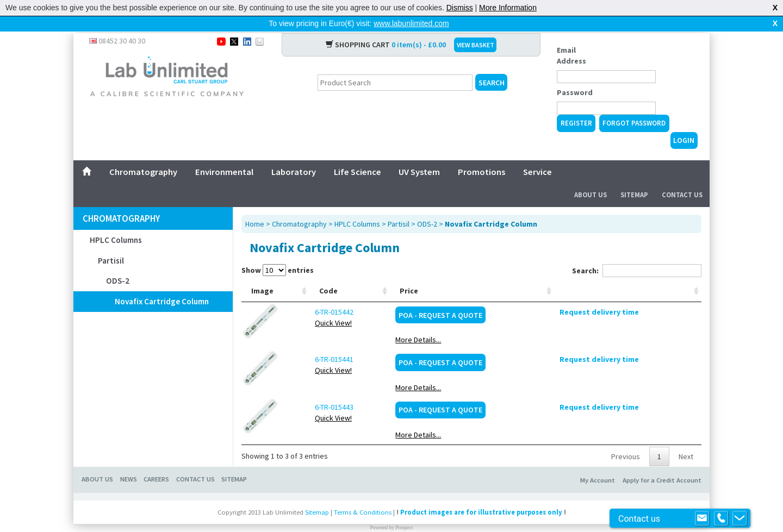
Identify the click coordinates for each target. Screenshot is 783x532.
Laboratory (294, 154)
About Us (591, 177)
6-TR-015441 (308, 342)
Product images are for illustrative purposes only (481, 495)
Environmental (224, 154)
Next (686, 439)
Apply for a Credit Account (662, 463)
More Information (508, 8)
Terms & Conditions (363, 495)
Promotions (481, 154)
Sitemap (634, 177)
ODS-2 (118, 263)
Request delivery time (656, 295)
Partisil (111, 243)
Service (537, 154)
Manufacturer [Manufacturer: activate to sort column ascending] (476, 273)
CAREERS (156, 462)
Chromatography (143, 154)
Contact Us (682, 177)
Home (255, 206)
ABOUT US (97, 462)
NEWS (129, 462)
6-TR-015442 (308, 295)
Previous (626, 439)
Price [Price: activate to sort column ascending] (530, 273)
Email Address (571, 38)
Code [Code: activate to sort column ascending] (302, 273)
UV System (419, 154)
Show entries (278, 253)
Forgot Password (634, 106)
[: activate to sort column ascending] (656, 274)
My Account (598, 463)
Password (575, 75)
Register (576, 106)
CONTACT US (195, 462)
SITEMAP (234, 462)
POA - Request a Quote (561, 298)
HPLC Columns (116, 223)
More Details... (539, 322)
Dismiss (460, 8)
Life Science (358, 154)
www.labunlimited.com (411, 23)
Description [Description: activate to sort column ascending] (364, 273)
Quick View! (307, 305)
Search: (637, 253)
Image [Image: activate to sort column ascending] (262, 273)
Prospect (404, 510)
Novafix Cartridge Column (162, 284)
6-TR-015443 (308, 390)
